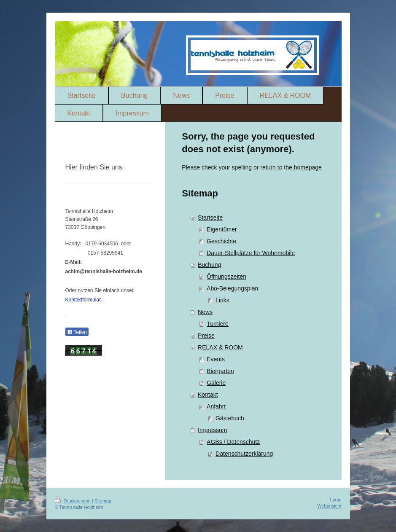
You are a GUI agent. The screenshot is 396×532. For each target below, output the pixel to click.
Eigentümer (222, 229)
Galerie (216, 383)
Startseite (210, 218)
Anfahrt (216, 406)
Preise (206, 336)
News (205, 312)
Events (216, 359)
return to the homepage (291, 167)
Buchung (209, 265)
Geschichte (221, 241)
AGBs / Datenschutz (233, 442)
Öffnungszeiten (226, 277)
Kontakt (208, 395)
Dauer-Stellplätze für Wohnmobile (251, 253)
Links (222, 300)
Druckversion (73, 501)
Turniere (218, 324)
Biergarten (220, 371)
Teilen (77, 332)
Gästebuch (230, 418)
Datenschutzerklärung (244, 454)
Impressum (212, 430)
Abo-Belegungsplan (232, 288)
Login (336, 500)
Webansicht (329, 506)
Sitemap (103, 501)
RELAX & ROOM (220, 347)
